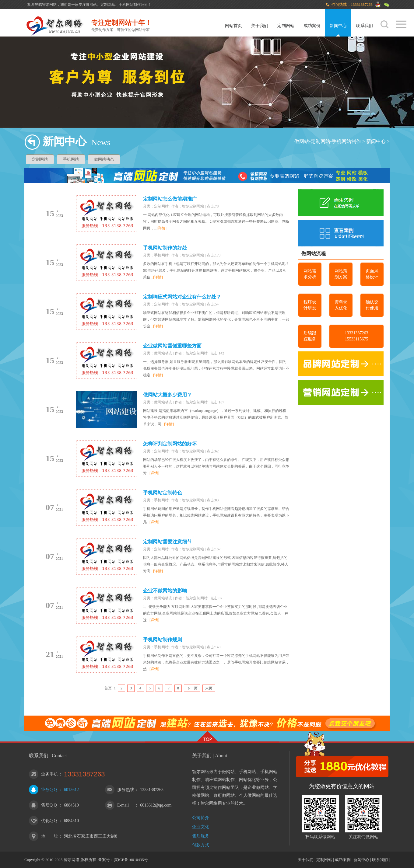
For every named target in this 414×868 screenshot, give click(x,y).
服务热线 (126, 790)
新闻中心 (338, 26)
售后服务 (201, 836)
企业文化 (201, 827)
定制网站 (286, 26)
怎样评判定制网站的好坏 (170, 444)
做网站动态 (104, 159)
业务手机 (50, 774)
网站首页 (233, 26)
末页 (209, 688)
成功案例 (312, 26)
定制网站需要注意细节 (167, 542)
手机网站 (71, 159)
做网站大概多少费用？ (167, 395)
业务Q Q (49, 790)
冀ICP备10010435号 (131, 860)
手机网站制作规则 (163, 640)
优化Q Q (49, 821)
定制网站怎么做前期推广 (170, 199)
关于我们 (260, 26)
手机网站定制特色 (163, 493)
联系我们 (364, 26)
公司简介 (201, 818)
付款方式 (201, 845)
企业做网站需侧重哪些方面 (172, 346)
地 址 (50, 836)
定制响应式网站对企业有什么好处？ (182, 297)
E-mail (123, 805)
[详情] (162, 228)
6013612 (71, 790)
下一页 (192, 688)
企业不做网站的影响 (165, 591)
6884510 (71, 805)
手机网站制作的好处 (165, 248)
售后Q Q (49, 805)
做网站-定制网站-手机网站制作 (328, 141)
